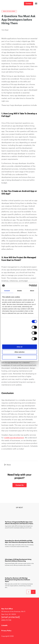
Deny (19, 357)
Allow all (19, 347)
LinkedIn (4, 625)
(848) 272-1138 (6, 620)
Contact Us (20, 485)
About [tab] (32, 291)
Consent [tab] (7, 291)
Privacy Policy (6, 631)
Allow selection (19, 352)
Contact (29, 3)
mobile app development (14, 438)
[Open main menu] (36, 4)
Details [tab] (20, 291)
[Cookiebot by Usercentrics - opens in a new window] (29, 286)
